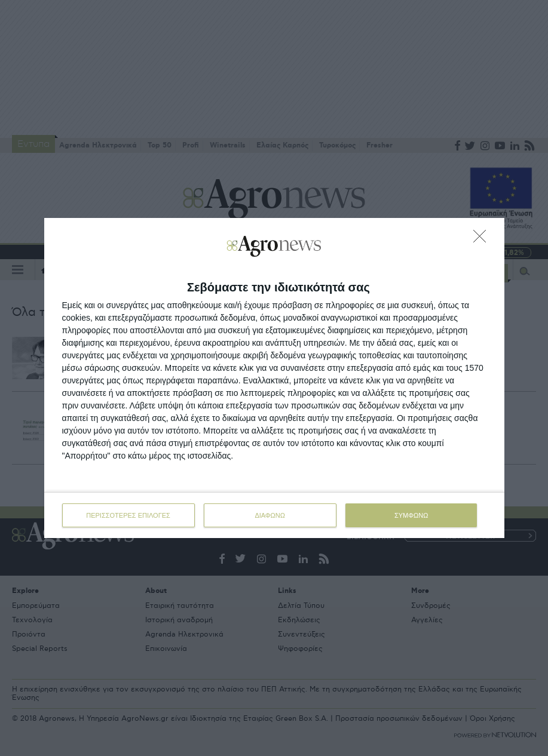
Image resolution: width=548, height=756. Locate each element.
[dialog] (274, 378)
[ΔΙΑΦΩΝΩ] (483, 239)
